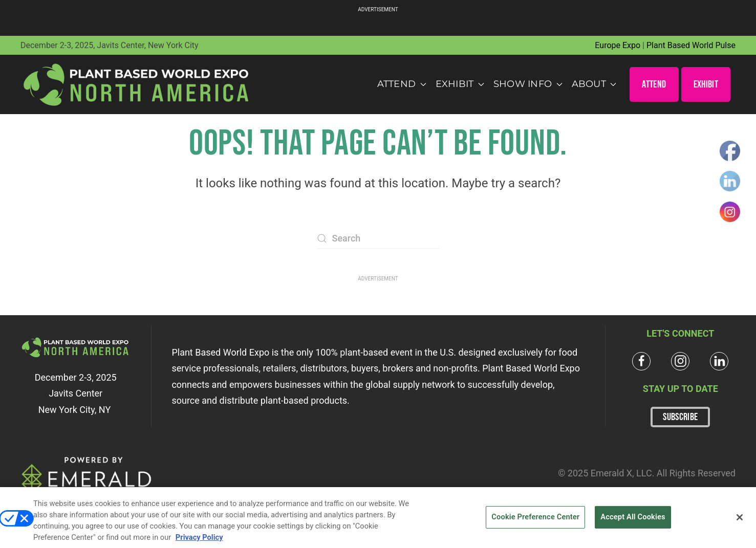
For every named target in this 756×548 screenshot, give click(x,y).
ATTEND (654, 84)
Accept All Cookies (633, 521)
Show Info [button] (528, 84)
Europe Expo (618, 45)
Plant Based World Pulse (691, 45)
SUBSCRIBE (680, 417)
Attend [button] (402, 84)
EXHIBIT (706, 84)
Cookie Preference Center (535, 521)
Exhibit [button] (460, 84)
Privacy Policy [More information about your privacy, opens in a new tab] (199, 541)
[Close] (740, 521)
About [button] (594, 84)
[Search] (378, 238)
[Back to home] (137, 84)
